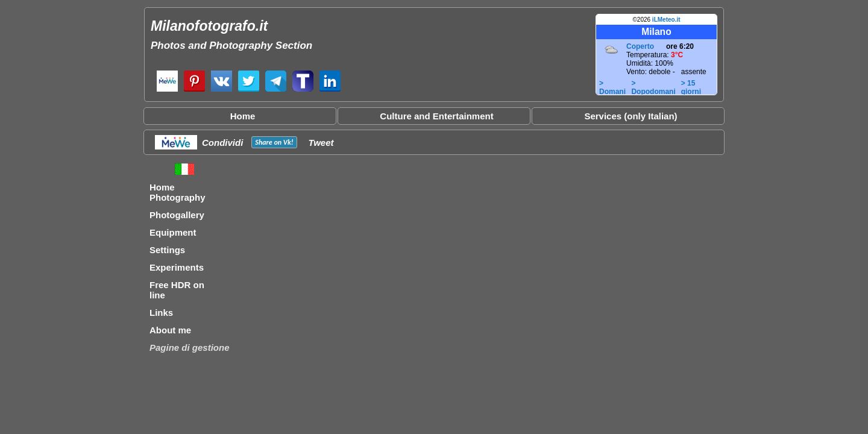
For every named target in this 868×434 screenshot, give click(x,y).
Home (243, 116)
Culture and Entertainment (436, 116)
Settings (167, 250)
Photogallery (177, 215)
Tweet (321, 143)
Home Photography (178, 192)
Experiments (177, 267)
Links (161, 313)
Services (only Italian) (631, 116)
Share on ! (274, 142)
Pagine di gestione (190, 348)
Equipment (173, 232)
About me (170, 330)
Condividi (222, 143)
